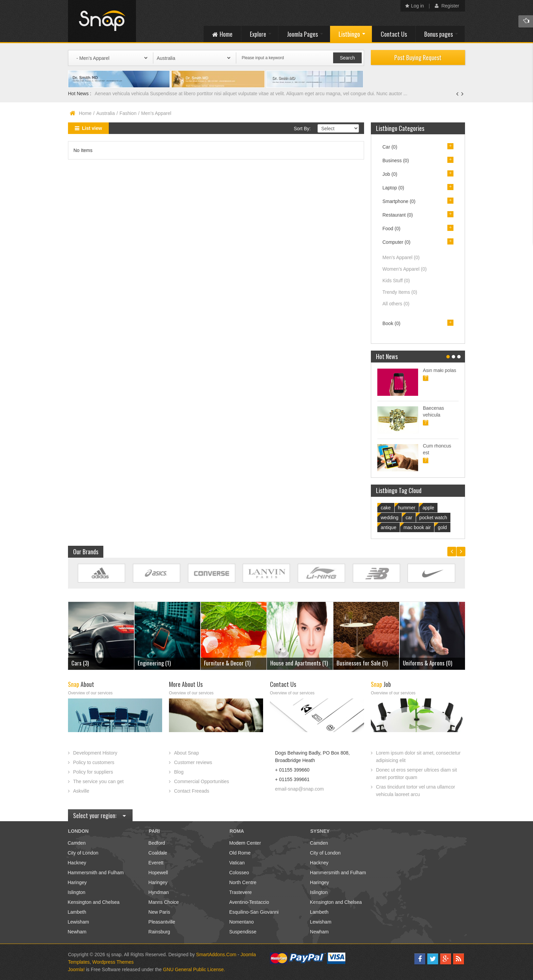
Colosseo (239, 873)
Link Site (101, 573)
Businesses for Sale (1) (362, 663)
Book (391, 323)
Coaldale (158, 853)
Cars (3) (80, 663)
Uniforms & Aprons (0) (427, 663)
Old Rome (240, 853)
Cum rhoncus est (437, 449)
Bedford (157, 843)
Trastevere (240, 892)
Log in (415, 6)
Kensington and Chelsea (94, 902)
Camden (77, 843)
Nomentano (241, 922)
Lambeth (77, 912)
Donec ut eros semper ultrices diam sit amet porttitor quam (416, 774)
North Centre (243, 882)
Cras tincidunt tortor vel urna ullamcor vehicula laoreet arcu (416, 791)
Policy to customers (94, 762)
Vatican (237, 863)
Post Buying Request (418, 57)
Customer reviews (193, 762)
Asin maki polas (440, 370)
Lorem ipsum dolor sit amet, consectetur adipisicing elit (418, 757)
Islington (76, 892)
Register (447, 6)
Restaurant (398, 215)
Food (391, 229)
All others (396, 304)
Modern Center (245, 843)
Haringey (77, 882)
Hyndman (159, 892)
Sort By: (302, 129)
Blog (179, 772)
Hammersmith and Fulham (96, 873)
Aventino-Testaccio (249, 902)
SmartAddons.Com (216, 954)
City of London (83, 853)
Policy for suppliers (93, 772)
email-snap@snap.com (299, 789)
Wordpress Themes (113, 962)
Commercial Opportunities (202, 781)
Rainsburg (159, 932)
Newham (77, 932)
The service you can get (98, 781)
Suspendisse (243, 932)
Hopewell (158, 873)
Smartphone (399, 201)
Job (390, 174)
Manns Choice (164, 902)
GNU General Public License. (194, 969)
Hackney (77, 863)
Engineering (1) (154, 663)
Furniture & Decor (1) (227, 663)
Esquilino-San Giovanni (254, 912)
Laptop (393, 188)
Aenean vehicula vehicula (122, 94)
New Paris (159, 912)
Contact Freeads (192, 791)
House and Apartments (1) (299, 663)
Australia (105, 113)
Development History (95, 753)
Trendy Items (400, 292)
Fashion (128, 113)
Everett (156, 863)
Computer (396, 242)
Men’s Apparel (401, 257)
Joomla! (76, 969)
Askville (81, 791)
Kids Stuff (396, 281)
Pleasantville (162, 922)
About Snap (186, 753)
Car (390, 147)
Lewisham (78, 922)
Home (85, 113)
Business (396, 160)
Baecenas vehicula (433, 411)
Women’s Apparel (405, 269)
